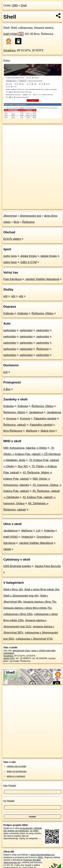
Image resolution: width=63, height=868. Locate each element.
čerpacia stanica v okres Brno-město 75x (27, 608)
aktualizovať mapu (21, 651)
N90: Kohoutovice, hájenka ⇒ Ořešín (25, 448)
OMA (15, 5)
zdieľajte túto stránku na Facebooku (23, 829)
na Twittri (34, 831)
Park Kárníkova (12, 279)
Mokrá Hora (48, 431)
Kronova (11, 419)
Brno (16, 222)
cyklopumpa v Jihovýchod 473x (34, 639)
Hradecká (27, 537)
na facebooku (26, 828)
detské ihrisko (29, 256)
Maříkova (31, 431)
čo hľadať (9, 801)
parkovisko (10, 330)
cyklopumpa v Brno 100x (18, 614)
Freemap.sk (44, 204)
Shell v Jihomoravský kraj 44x (21, 596)
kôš (5, 296)
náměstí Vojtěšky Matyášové (42, 279)
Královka (9, 313)
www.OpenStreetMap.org (43, 855)
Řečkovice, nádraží (15, 425)
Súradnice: (10, 50)
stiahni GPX (9, 658)
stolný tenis (10, 256)
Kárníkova (9, 543)
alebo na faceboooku (17, 771)
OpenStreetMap (27, 204)
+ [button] (8, 131)
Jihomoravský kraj (30, 216)
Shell (24, 5)
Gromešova (44, 537)
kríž (6, 372)
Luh (38, 531)
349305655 (9, 653)
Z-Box (7, 389)
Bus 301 (23, 466)
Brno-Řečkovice (13, 431)
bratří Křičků (13, 34)
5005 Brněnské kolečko (17, 566)
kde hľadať (10, 786)
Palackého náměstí (45, 419)
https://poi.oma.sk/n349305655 (17, 206)
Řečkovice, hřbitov (43, 313)
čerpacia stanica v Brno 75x (40, 602)
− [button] (8, 136)
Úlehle (7, 549)
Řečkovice (28, 222)
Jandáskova (36, 412)
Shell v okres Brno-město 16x (42, 589)
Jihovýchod (10, 216)
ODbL (40, 857)
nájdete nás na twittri (16, 766)
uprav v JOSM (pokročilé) (43, 651)
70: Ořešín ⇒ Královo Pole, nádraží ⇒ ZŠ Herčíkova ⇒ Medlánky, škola (32, 454)
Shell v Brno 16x (13, 589)
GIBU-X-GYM (28, 262)
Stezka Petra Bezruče (48, 566)
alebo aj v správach (16, 776)
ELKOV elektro (12, 239)
